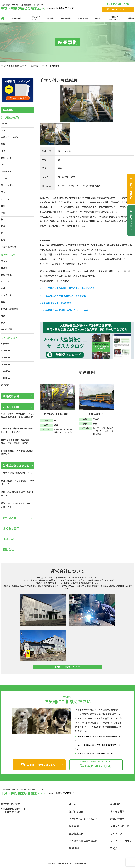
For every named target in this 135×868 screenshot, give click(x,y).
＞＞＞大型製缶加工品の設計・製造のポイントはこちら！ (67, 288)
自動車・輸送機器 (9, 309)
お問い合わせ (118, 9)
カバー (4, 178)
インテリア (6, 295)
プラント (5, 261)
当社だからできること (16, 465)
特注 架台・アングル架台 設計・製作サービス (17, 505)
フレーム (5, 199)
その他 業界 (7, 329)
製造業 (4, 268)
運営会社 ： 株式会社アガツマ (67, 667)
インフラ (5, 281)
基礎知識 (8, 539)
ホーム (73, 804)
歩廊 (3, 144)
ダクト (4, 151)
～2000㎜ (6, 357)
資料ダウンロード (131, 220)
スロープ (5, 123)
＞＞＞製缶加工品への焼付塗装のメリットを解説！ (64, 296)
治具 (3, 130)
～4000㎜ (6, 371)
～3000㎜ (6, 364)
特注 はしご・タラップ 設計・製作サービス (17, 482)
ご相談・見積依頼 (131, 189)
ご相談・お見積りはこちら (41, 765)
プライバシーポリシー (122, 841)
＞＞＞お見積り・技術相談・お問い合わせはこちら (64, 310)
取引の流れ (10, 518)
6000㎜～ (6, 385)
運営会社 (131, 18)
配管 (3, 240)
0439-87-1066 (120, 4)
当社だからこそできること (34, 18)
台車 (3, 206)
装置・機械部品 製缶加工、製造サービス (17, 494)
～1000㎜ (6, 350)
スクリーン (6, 165)
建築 (3, 302)
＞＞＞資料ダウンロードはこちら (55, 303)
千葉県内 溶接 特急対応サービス (16, 473)
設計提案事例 (66, 18)
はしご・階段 (7, 185)
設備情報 (98, 18)
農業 (3, 316)
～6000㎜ (6, 378)
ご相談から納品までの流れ (115, 18)
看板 (3, 226)
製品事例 (51, 18)
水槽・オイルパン (10, 137)
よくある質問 (83, 18)
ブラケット (6, 171)
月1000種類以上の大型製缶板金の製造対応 (17, 452)
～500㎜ (5, 344)
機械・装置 (6, 158)
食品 (3, 288)
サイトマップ (117, 833)
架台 (3, 213)
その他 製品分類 (9, 247)
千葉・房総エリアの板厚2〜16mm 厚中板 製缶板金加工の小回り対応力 (17, 417)
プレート (5, 192)
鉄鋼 (3, 323)
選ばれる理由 (17, 18)
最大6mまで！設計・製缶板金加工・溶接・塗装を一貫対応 (15, 441)
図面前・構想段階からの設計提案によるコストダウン (17, 430)
